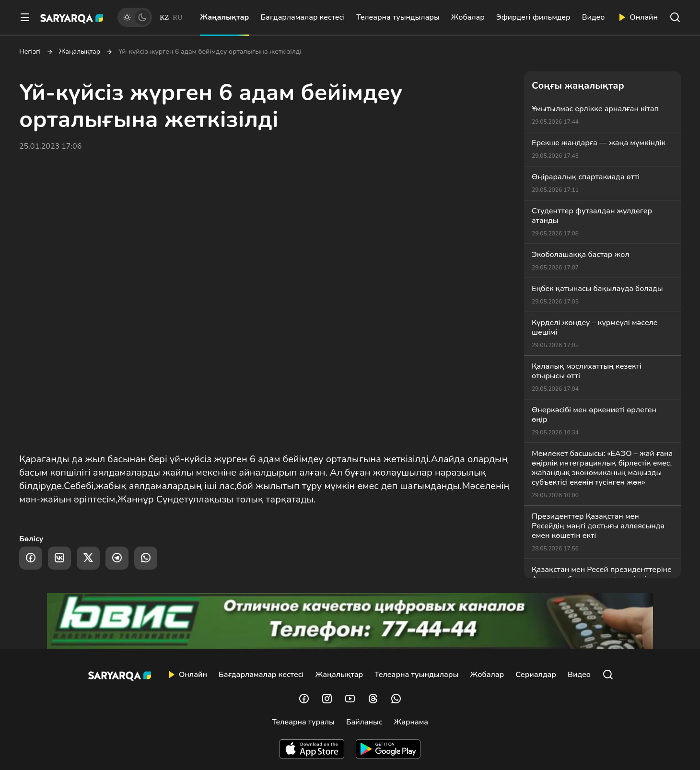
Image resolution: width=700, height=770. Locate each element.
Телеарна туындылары (398, 17)
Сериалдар (536, 675)
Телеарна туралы (303, 722)
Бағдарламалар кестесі (303, 17)
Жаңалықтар (224, 17)
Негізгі (30, 52)
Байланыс (364, 722)
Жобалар (468, 17)
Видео (594, 17)
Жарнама (411, 722)
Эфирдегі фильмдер (533, 17)
